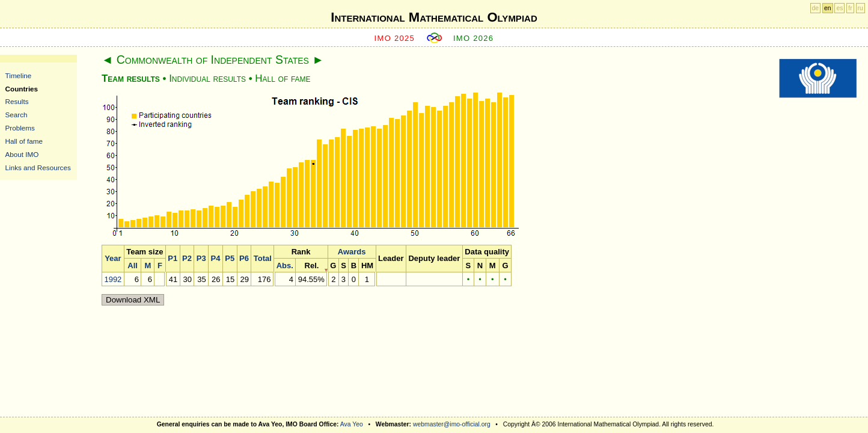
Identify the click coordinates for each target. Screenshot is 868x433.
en (828, 8)
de (816, 8)
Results (17, 101)
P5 (230, 258)
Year (113, 258)
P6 (244, 258)
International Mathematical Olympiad (434, 17)
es (839, 8)
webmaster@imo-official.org (452, 424)
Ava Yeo (352, 424)
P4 (216, 258)
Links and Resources (38, 167)
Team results (131, 78)
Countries (22, 89)
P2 (187, 258)
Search (17, 115)
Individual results (207, 78)
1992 (113, 279)
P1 (173, 258)
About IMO (22, 154)
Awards (352, 252)
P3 (201, 258)
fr (850, 8)
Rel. (312, 266)
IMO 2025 (395, 38)
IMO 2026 (474, 38)
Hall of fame (24, 141)
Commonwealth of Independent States (213, 60)
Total (263, 258)
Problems (20, 128)
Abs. (285, 266)
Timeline (19, 75)
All (133, 266)
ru (860, 8)
